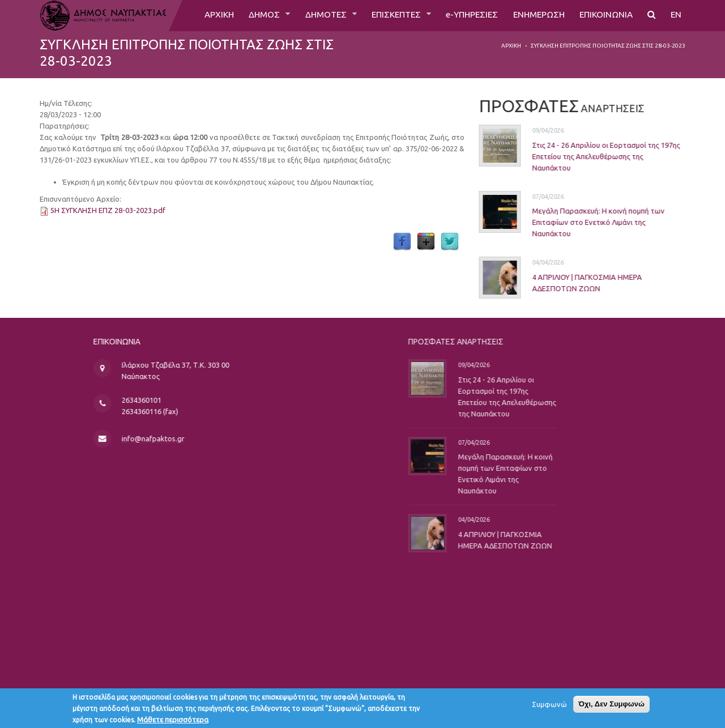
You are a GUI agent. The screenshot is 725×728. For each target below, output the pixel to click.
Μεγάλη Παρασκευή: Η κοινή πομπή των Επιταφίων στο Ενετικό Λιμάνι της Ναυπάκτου (587, 222)
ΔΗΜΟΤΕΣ (313, 15)
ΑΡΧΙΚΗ (202, 15)
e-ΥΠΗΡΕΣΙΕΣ (464, 15)
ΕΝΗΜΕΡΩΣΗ (534, 15)
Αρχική (511, 46)
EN (676, 15)
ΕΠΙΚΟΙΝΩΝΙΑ (604, 15)
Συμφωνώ (549, 706)
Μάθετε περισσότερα (173, 722)
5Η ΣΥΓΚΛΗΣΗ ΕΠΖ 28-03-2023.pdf (108, 210)
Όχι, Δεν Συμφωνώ (611, 706)
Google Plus (426, 242)
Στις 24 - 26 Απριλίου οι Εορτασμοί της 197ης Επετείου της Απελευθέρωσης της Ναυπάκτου (594, 156)
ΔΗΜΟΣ (250, 15)
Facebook (402, 242)
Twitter (450, 242)
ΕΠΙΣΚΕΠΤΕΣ (386, 15)
